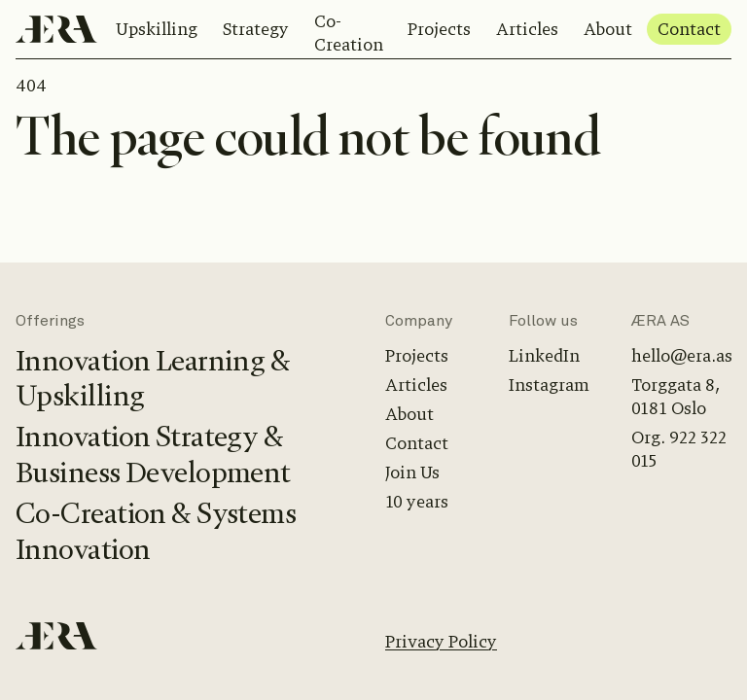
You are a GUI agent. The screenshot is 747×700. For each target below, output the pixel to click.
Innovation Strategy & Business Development (153, 455)
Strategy (256, 29)
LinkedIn (544, 356)
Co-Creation (349, 33)
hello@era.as (682, 356)
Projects (439, 29)
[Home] (56, 29)
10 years (417, 502)
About (608, 29)
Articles (527, 29)
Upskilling (157, 29)
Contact (689, 29)
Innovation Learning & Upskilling (153, 379)
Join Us (412, 472)
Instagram (549, 385)
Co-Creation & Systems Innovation (156, 531)
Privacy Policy (441, 642)
